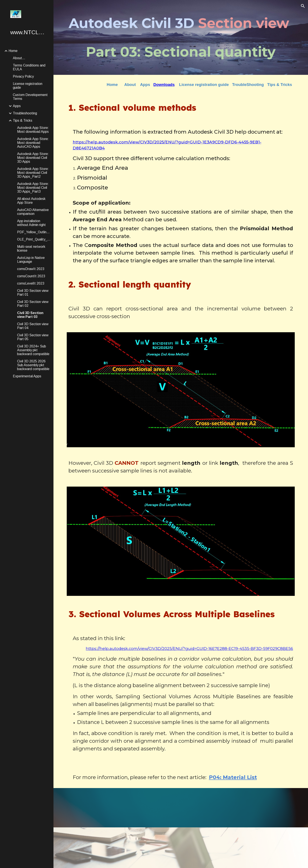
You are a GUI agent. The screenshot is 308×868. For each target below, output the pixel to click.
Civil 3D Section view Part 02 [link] (33, 304)
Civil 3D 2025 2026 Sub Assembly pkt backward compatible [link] (33, 365)
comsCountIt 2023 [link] (31, 276)
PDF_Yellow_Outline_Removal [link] (34, 232)
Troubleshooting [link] (25, 113)
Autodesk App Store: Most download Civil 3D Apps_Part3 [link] (33, 188)
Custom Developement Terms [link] (30, 97)
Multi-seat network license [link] (31, 249)
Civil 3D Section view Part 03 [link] (30, 315)
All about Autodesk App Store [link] (31, 201)
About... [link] (19, 58)
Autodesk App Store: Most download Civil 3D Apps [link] (33, 158)
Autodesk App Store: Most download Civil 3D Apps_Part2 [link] (33, 173)
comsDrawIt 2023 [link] (31, 269)
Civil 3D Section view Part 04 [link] (33, 326)
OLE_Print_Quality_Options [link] (34, 239)
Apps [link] (17, 106)
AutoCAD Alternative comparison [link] (33, 212)
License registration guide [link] (28, 86)
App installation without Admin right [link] (31, 223)
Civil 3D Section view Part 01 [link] (33, 293)
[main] (181, 37)
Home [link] (13, 51)
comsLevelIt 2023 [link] (31, 283)
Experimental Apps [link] (27, 376)
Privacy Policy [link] (23, 76)
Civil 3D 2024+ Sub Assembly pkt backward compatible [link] (33, 350)
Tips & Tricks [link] (23, 120)
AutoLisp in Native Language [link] (31, 260)
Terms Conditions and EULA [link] (29, 67)
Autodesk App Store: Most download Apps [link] (33, 130)
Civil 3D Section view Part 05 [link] (33, 337)
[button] (303, 6)
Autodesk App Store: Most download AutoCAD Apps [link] (33, 143)
